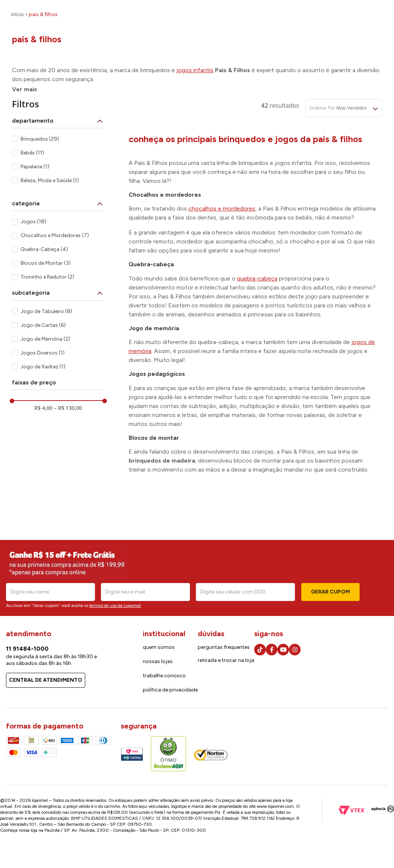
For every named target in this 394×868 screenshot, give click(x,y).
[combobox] (151, 35)
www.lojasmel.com (275, 806)
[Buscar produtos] (234, 35)
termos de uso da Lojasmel (115, 605)
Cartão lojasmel (319, 15)
